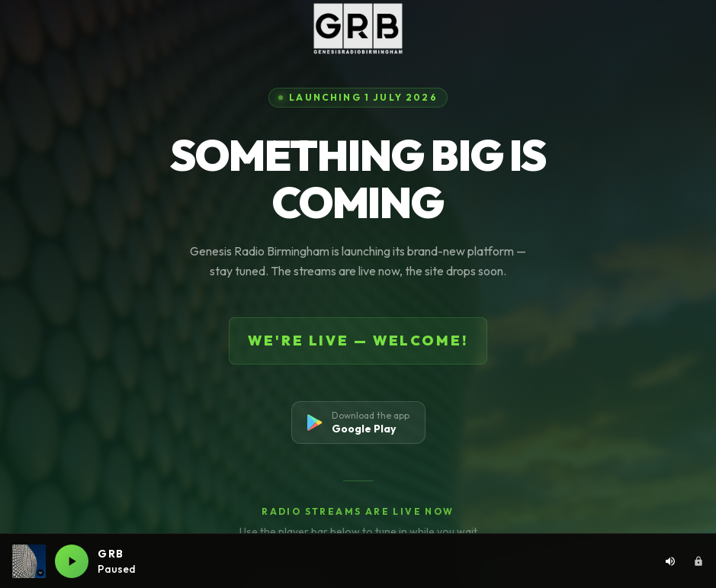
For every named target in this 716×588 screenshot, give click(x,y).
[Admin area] (698, 561)
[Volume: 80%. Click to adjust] (670, 561)
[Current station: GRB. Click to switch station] (29, 561)
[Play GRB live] (72, 561)
